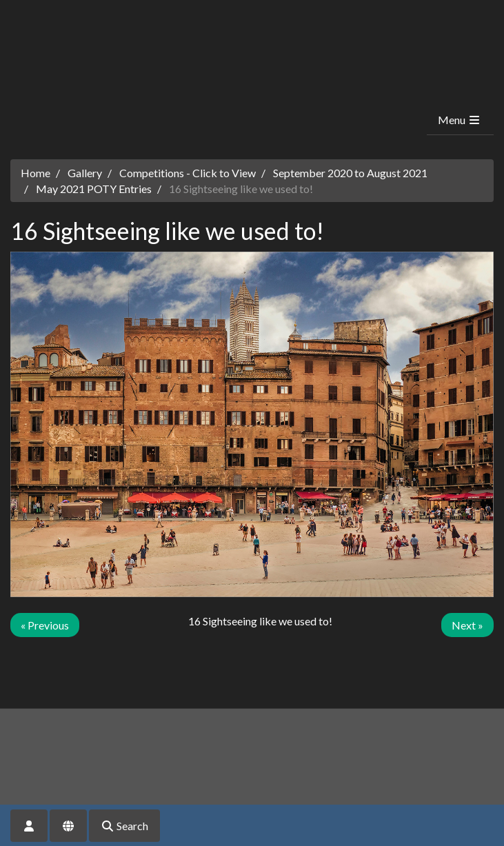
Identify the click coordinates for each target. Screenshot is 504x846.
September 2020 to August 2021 (350, 173)
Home (36, 173)
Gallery (85, 173)
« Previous (45, 625)
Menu (460, 120)
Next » (467, 625)
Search (124, 826)
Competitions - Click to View (188, 173)
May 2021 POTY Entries (94, 189)
